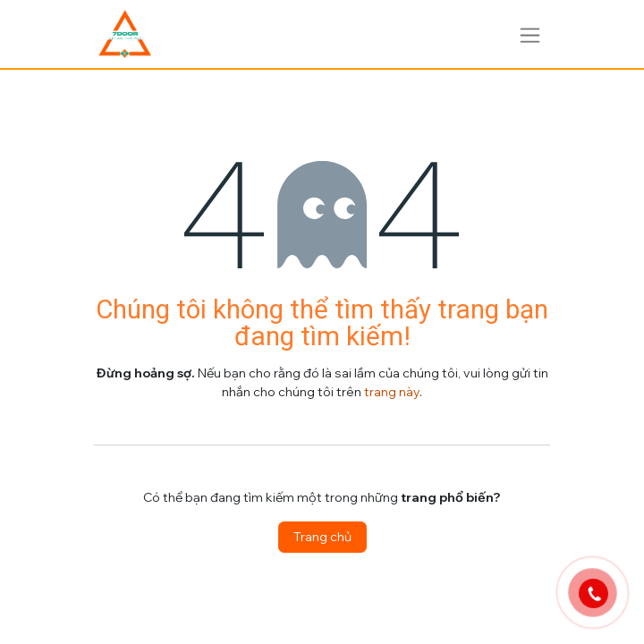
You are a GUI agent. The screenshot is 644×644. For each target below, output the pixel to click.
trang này (392, 392)
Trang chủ (322, 537)
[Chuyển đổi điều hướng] (530, 34)
